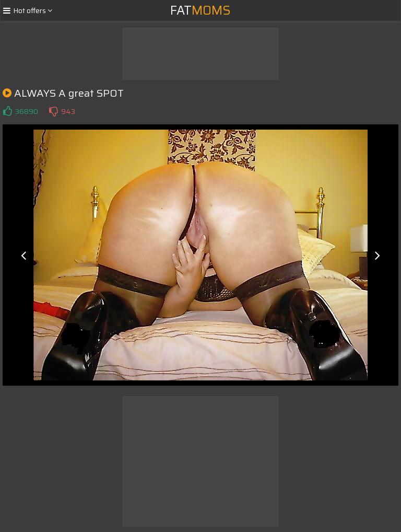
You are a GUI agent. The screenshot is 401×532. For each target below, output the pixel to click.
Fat (200, 10)
